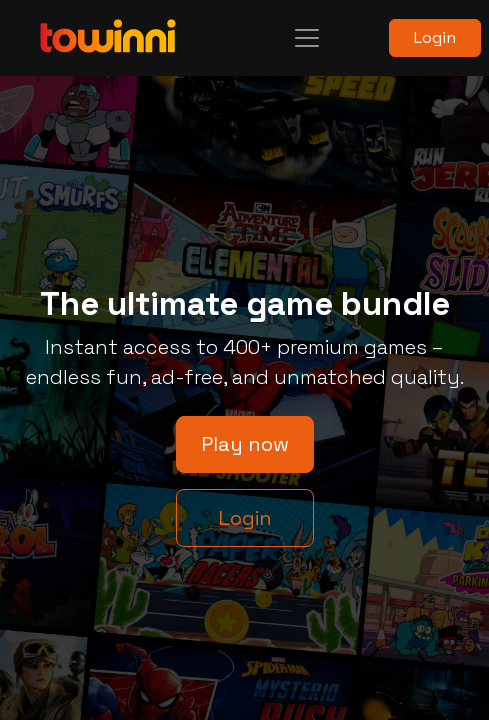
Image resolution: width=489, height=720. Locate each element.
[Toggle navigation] (307, 38)
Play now (245, 444)
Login (435, 37)
